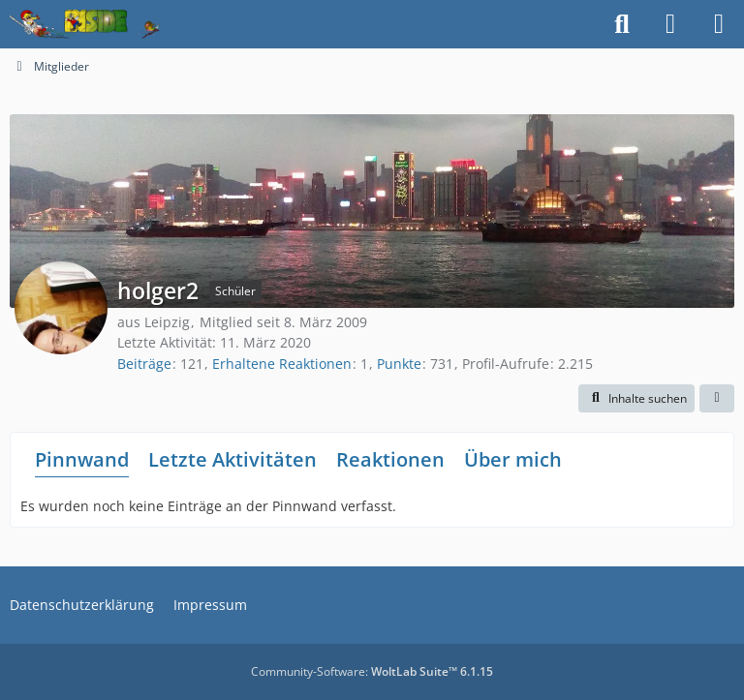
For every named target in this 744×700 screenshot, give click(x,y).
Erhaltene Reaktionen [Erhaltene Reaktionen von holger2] (282, 364)
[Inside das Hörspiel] (85, 24)
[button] (636, 399)
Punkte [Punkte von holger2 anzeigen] (399, 364)
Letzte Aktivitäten (232, 459)
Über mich (513, 459)
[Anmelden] (670, 24)
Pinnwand (82, 459)
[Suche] (622, 24)
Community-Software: (372, 671)
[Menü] (719, 24)
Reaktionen (390, 459)
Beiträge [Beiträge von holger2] (144, 364)
